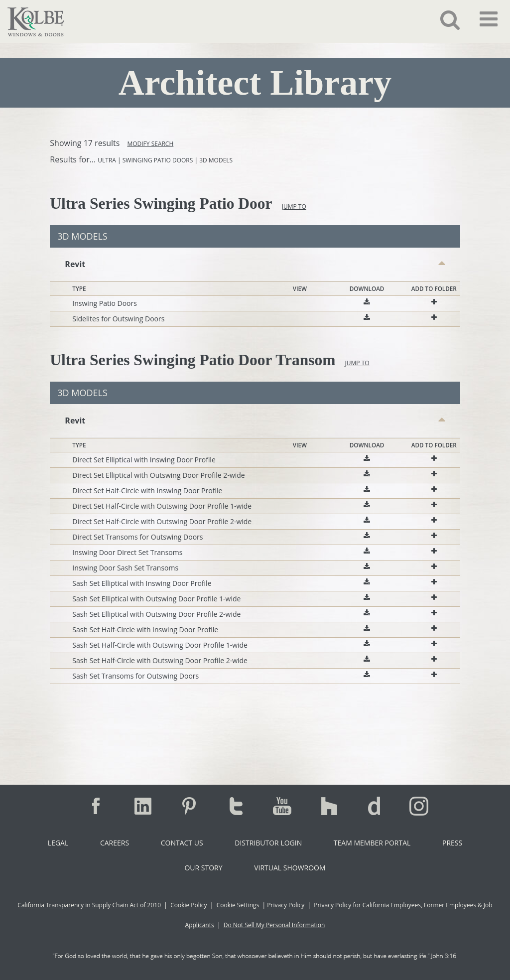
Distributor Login (268, 843)
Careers (115, 843)
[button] (443, 19)
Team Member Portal (372, 843)
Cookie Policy (189, 905)
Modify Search (150, 144)
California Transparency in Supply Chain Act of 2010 (89, 905)
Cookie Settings (238, 905)
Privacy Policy (286, 905)
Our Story (203, 868)
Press (452, 843)
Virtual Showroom (290, 868)
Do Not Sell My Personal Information (274, 925)
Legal (58, 843)
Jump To (294, 207)
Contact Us (182, 843)
